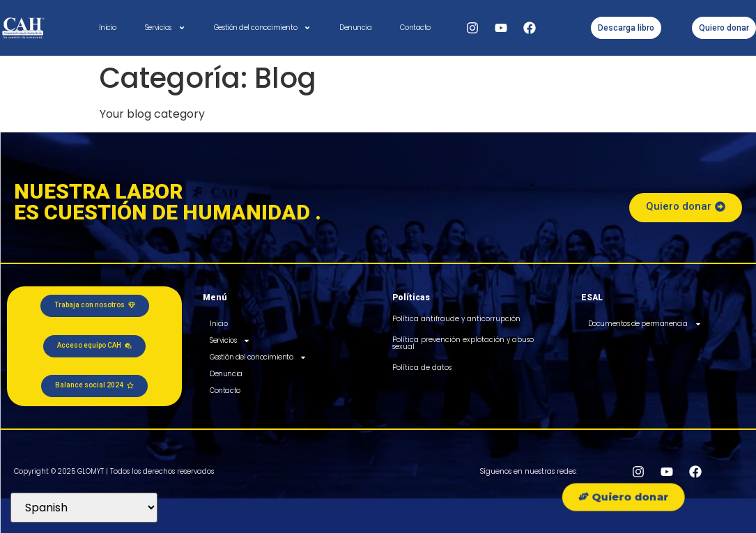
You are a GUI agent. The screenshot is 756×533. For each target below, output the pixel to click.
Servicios (165, 28)
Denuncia (355, 28)
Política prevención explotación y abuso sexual (463, 343)
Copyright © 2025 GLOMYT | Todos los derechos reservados (114, 471)
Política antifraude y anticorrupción (456, 319)
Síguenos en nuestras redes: (529, 471)
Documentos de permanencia (645, 324)
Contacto (415, 28)
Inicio (108, 28)
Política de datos (422, 368)
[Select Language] (84, 508)
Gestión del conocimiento (262, 28)
